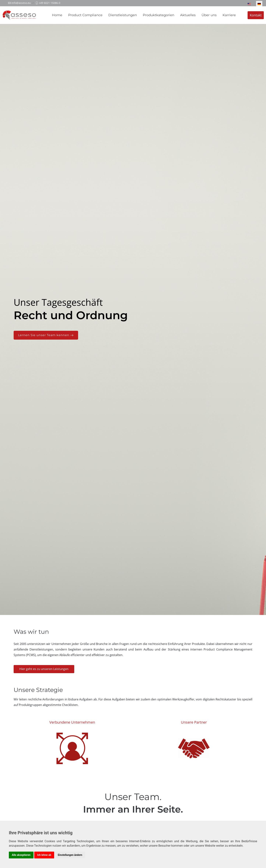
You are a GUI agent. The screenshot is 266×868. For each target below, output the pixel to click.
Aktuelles (188, 15)
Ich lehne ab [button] (44, 855)
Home (57, 15)
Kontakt (256, 15)
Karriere (229, 15)
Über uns (209, 15)
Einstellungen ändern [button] (70, 855)
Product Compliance (85, 15)
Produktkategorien (159, 15)
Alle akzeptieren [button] (21, 855)
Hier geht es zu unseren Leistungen (44, 669)
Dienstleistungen (123, 15)
